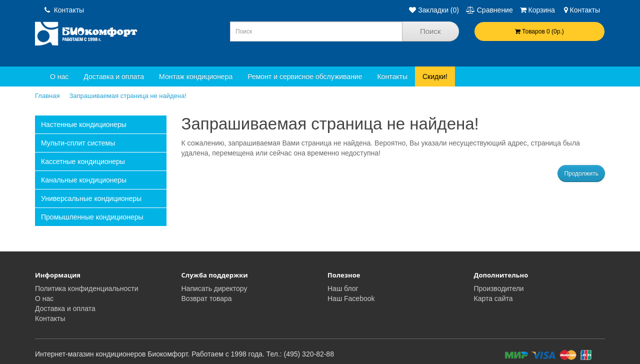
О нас (59, 76)
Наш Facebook (351, 298)
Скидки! (435, 76)
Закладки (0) (434, 10)
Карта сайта (493, 298)
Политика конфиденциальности (87, 288)
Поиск (430, 31)
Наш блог (343, 288)
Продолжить (581, 173)
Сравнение (489, 10)
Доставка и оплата (114, 76)
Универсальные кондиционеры (91, 198)
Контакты (64, 10)
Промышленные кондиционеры (92, 217)
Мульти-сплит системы (78, 143)
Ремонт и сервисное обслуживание (305, 76)
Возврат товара (207, 298)
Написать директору (214, 288)
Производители (499, 288)
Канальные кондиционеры (84, 180)
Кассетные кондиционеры (83, 161)
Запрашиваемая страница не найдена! (127, 96)
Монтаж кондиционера (196, 76)
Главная (47, 96)
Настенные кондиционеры (84, 124)
